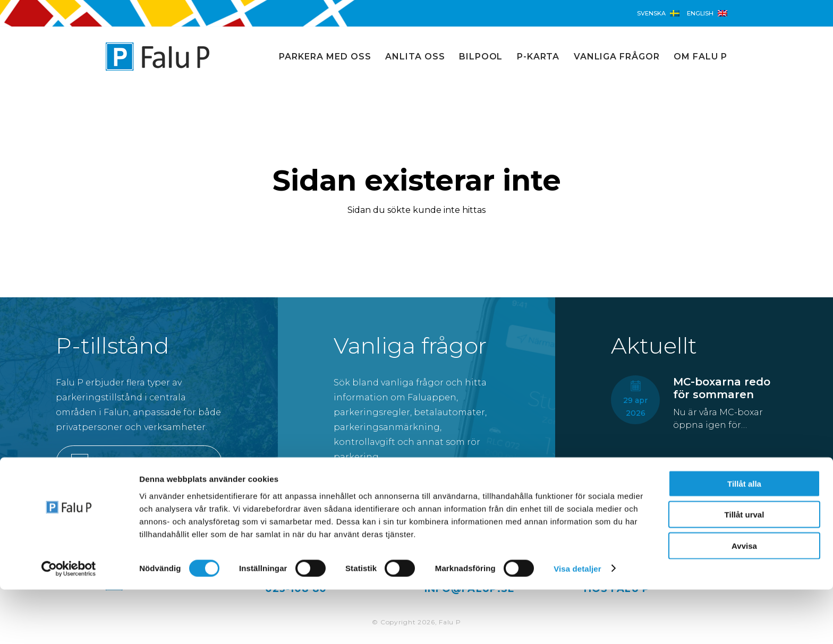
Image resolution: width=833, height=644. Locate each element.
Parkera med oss (325, 57)
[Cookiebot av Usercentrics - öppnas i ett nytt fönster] (69, 623)
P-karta (538, 57)
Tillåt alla (744, 538)
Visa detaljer (577, 623)
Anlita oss (415, 57)
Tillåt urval (745, 569)
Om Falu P (700, 57)
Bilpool (481, 57)
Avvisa (744, 600)
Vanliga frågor (617, 57)
